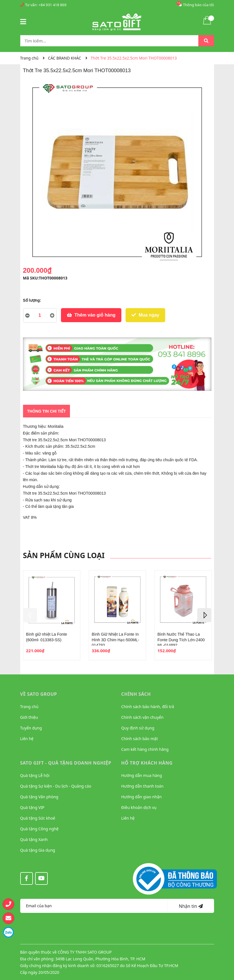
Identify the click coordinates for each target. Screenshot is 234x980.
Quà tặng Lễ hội (35, 775)
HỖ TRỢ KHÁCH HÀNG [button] (147, 763)
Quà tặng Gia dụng (38, 850)
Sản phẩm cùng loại (64, 555)
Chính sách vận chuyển (143, 717)
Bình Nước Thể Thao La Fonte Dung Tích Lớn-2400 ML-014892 (181, 640)
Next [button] (204, 615)
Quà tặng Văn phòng (39, 797)
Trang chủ (29, 707)
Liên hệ (27, 739)
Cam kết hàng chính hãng (145, 749)
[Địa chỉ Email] (94, 906)
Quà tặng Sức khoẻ (38, 818)
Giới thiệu (29, 717)
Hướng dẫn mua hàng (142, 775)
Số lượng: (32, 300)
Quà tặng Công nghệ (39, 829)
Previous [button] (30, 615)
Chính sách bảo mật (140, 739)
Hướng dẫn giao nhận (142, 797)
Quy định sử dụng (138, 728)
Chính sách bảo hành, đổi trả (148, 707)
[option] (52, 615)
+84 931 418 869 (52, 5)
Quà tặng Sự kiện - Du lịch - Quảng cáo (56, 786)
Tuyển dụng (31, 728)
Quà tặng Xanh (34, 839)
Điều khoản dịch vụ (139, 807)
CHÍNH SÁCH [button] (136, 694)
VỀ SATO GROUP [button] (39, 694)
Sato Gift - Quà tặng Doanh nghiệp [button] (66, 763)
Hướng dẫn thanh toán (143, 786)
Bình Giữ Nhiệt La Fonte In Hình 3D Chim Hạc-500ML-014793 (116, 640)
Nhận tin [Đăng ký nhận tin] (191, 906)
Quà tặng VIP (32, 807)
